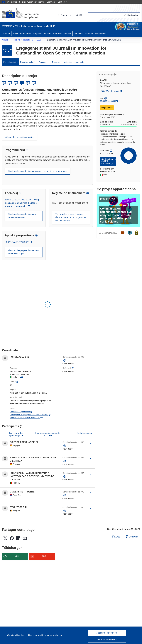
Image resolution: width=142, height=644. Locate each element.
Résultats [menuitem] (56, 62)
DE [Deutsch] (4, 83)
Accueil (7, 34)
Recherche (100, 34)
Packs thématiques (22, 34)
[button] (79, 15)
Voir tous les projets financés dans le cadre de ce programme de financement (71, 217)
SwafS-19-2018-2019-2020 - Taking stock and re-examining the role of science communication (22, 203)
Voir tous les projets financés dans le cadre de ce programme (37, 171)
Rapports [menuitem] (43, 62)
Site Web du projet (112, 91)
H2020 (38, 40)
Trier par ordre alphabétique (16, 434)
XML (17, 556)
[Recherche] (131, 15)
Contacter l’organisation (21, 412)
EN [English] (10, 83)
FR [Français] (22, 83)
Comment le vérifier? (57, 2)
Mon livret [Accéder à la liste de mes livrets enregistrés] (132, 537)
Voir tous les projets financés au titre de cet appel (23, 252)
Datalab (89, 34)
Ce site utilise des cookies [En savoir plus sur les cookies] (20, 635)
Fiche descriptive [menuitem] (10, 62)
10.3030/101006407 (108, 101)
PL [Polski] (34, 83)
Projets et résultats (42, 34)
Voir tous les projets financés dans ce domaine (22, 216)
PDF (44, 556)
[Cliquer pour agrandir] (91, 443)
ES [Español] (16, 83)
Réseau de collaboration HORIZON (26, 418)
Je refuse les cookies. (107, 640)
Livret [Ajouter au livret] (116, 536)
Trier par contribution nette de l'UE (47, 434)
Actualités (78, 34)
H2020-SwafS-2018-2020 (18, 242)
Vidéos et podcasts (62, 34)
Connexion (65, 15)
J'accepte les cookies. (107, 633)
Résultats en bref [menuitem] (27, 62)
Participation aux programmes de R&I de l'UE (30, 415)
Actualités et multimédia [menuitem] (74, 62)
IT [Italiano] (28, 83)
